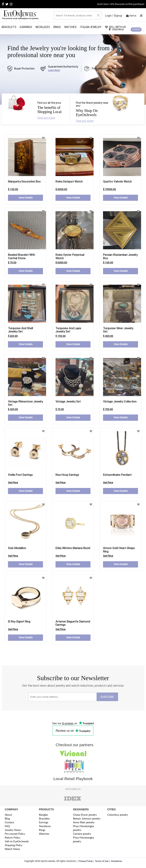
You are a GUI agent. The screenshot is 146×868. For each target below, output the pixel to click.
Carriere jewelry (82, 835)
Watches (70, 27)
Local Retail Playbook (73, 780)
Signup (118, 16)
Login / (109, 16)
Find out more (46, 118)
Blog (7, 820)
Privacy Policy (85, 863)
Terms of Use (102, 863)
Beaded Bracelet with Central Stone (21, 257)
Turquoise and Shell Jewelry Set (20, 330)
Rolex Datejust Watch (69, 181)
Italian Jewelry (91, 27)
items (131, 16)
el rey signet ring (19, 623)
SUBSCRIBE (107, 699)
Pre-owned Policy (15, 835)
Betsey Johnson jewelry (87, 820)
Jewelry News (13, 832)
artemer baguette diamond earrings (73, 624)
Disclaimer (117, 863)
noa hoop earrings (67, 476)
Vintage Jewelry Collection (120, 402)
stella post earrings (20, 476)
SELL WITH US (115, 27)
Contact (9, 824)
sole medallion (17, 549)
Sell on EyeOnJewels (17, 843)
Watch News (12, 851)
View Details (25, 198)
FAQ (7, 828)
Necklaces (43, 27)
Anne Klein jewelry (84, 824)
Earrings (26, 27)
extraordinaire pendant (117, 476)
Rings (57, 27)
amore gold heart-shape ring (119, 551)
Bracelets (9, 27)
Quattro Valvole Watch (117, 181)
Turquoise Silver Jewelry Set (118, 330)
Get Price (13, 483)
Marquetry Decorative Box (24, 181)
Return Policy (13, 839)
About (8, 816)
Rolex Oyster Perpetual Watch (70, 257)
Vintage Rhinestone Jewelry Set (25, 404)
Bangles (43, 816)
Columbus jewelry (118, 816)
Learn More (54, 70)
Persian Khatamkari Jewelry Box (120, 257)
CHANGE (136, 29)
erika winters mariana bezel (73, 549)
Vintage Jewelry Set (68, 402)
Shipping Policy (14, 847)
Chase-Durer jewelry (85, 816)
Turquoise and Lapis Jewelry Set (68, 330)
